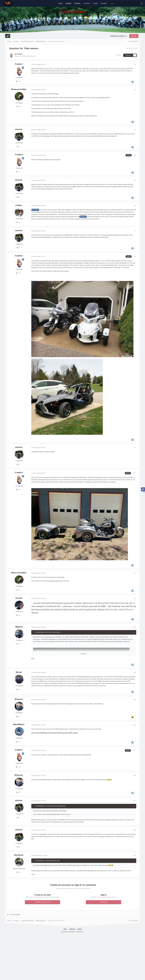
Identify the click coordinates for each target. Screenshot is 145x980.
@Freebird (35, 210)
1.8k (18, 615)
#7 (135, 231)
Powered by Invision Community (68, 932)
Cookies (79, 929)
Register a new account (42, 902)
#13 (135, 627)
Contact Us (72, 929)
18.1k (18, 81)
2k (18, 147)
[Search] (119, 3)
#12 (135, 598)
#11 (135, 573)
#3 (135, 130)
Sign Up (134, 36)
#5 (135, 180)
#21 (135, 855)
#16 (135, 725)
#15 (135, 700)
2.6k (18, 716)
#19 (135, 801)
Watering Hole (31, 56)
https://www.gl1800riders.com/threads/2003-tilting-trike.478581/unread (54, 733)
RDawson (19, 699)
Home (60, 3)
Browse (78, 3)
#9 (135, 448)
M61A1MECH (19, 724)
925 (18, 107)
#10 (135, 473)
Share (118, 55)
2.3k (18, 742)
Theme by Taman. (80, 932)
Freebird (19, 54)
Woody (19, 672)
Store (95, 3)
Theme (66, 929)
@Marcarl (83, 217)
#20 (135, 830)
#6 (135, 206)
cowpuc (19, 205)
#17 (135, 750)
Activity (87, 3)
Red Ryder (19, 855)
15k (18, 222)
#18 (135, 776)
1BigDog (19, 627)
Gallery (104, 3)
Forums (69, 3)
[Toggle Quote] (34, 632)
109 (18, 644)
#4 (135, 155)
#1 (135, 64)
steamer (19, 129)
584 (18, 872)
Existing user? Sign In (119, 36)
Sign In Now (104, 902)
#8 (135, 256)
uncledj (19, 598)
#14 (135, 673)
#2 (135, 90)
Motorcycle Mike (19, 89)
